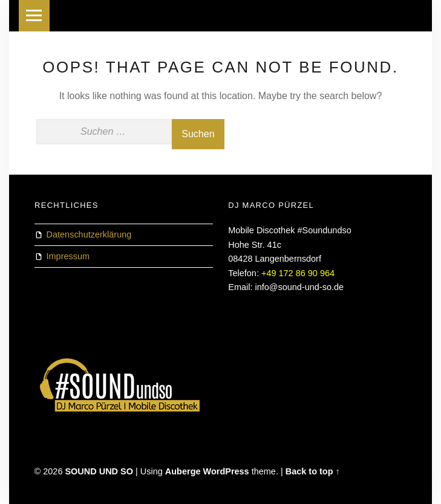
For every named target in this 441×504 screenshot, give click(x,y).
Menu (34, 16)
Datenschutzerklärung (89, 234)
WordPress (226, 471)
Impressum (68, 256)
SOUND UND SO (99, 471)
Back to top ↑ (313, 471)
